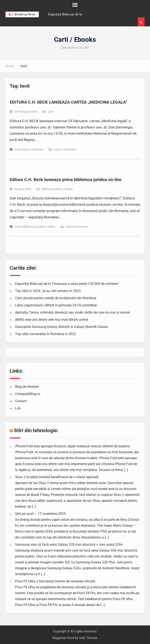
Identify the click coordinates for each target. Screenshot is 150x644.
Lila (18, 408)
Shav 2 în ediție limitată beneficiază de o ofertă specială (57, 477)
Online (69, 189)
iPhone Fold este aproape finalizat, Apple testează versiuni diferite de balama (72, 446)
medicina (37, 149)
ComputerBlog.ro (28, 394)
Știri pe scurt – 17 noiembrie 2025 (40, 514)
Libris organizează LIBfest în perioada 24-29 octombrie (56, 305)
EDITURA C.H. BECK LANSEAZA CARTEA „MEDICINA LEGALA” (69, 102)
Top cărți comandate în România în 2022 (46, 334)
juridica (41, 227)
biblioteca (28, 227)
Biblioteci (47, 189)
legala (26, 149)
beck (18, 149)
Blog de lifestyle (27, 387)
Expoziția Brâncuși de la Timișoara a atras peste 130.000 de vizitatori (67, 284)
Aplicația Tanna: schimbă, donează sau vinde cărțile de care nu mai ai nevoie (72, 312)
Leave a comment (65, 149)
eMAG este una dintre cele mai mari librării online (52, 320)
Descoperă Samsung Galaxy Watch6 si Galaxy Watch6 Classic (62, 327)
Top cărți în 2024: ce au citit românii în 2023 (48, 291)
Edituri (59, 189)
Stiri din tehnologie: (36, 430)
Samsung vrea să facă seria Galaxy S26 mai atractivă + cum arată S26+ (69, 545)
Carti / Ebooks (75, 40)
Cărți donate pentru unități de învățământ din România (56, 298)
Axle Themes (88, 638)
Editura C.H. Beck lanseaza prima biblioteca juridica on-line (66, 180)
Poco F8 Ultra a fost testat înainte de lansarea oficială (55, 581)
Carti (51, 112)
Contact (21, 401)
